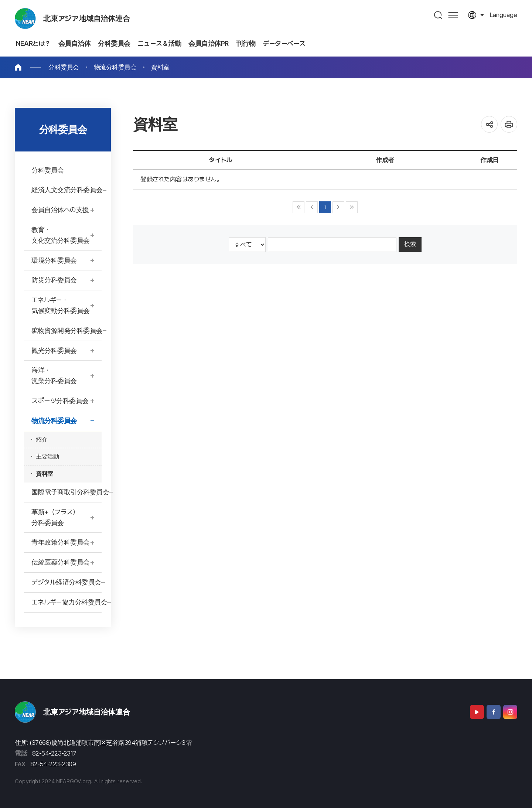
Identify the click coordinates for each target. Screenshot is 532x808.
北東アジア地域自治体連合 (87, 18)
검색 (438, 15)
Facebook (494, 712)
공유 (489, 124)
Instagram (510, 712)
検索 (410, 244)
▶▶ (352, 207)
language (503, 15)
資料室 (160, 67)
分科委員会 (64, 67)
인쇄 (509, 124)
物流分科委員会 (115, 67)
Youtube (477, 712)
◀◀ (299, 207)
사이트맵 (453, 15)
